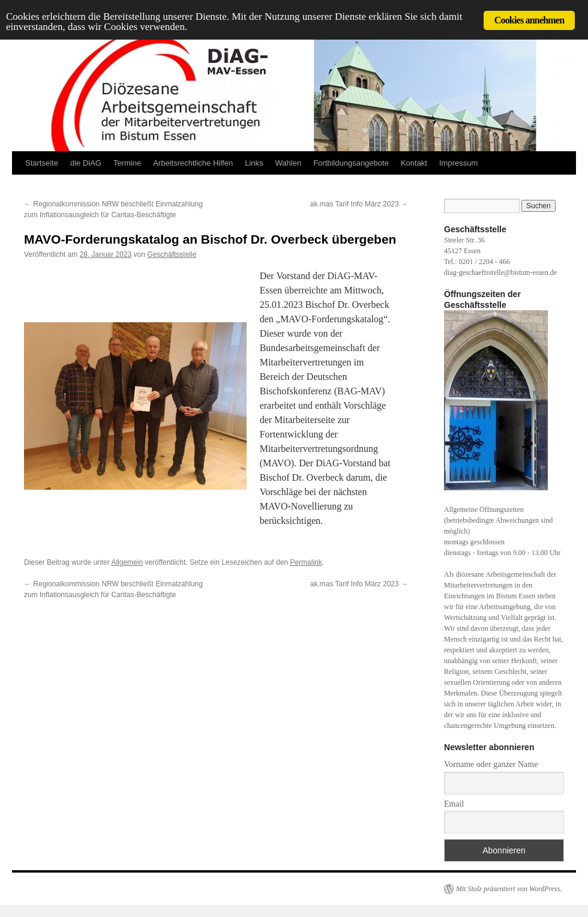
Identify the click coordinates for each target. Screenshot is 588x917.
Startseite (42, 163)
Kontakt (414, 163)
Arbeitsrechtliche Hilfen (193, 163)
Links (254, 163)
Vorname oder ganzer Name (491, 764)
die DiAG (86, 163)
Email (454, 804)
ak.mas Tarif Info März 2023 (359, 204)
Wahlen (289, 163)
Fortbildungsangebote (351, 163)
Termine (127, 163)
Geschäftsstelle (172, 254)
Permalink (306, 562)
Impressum (458, 163)
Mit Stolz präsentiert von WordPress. (509, 889)
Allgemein (127, 562)
